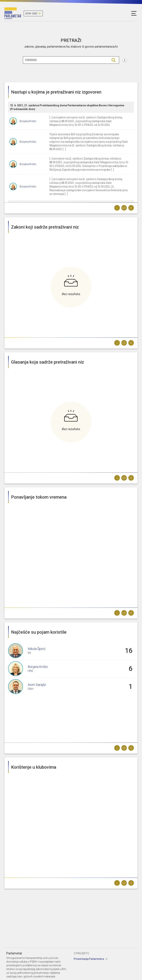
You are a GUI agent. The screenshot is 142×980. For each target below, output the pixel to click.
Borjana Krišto (28, 121)
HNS (30, 671)
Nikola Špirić (37, 649)
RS (29, 653)
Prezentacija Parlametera (89, 959)
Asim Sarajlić (37, 685)
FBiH (31, 689)
